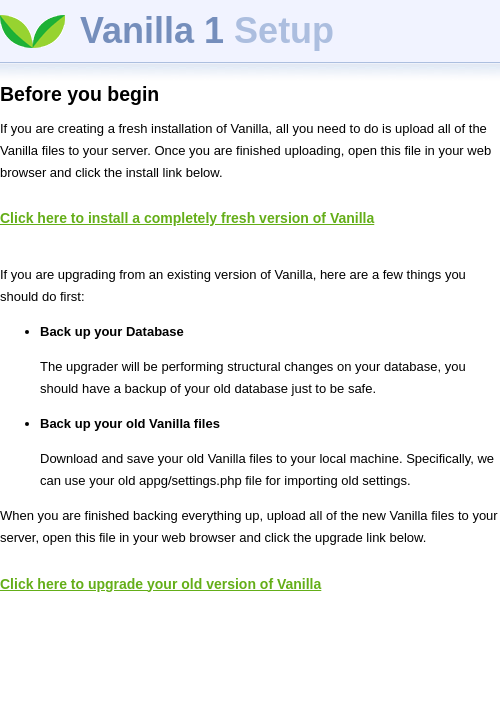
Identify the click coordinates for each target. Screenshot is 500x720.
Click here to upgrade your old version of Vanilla (160, 584)
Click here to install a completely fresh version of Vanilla (187, 218)
